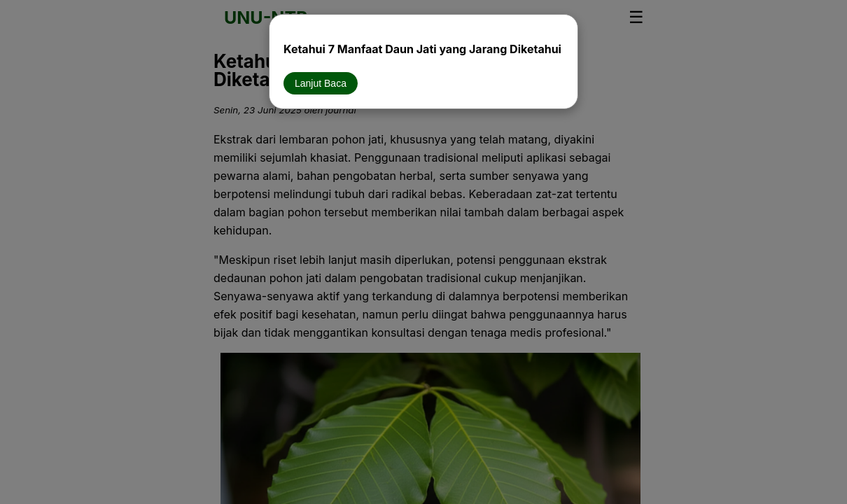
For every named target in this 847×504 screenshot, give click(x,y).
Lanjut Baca (321, 83)
